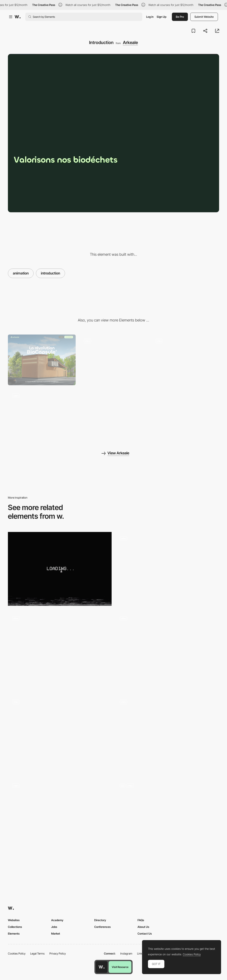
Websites (14, 920)
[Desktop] (42, 360)
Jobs (54, 927)
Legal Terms (37, 953)
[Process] (42, 415)
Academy (57, 920)
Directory (100, 920)
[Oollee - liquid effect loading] (167, 569)
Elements (14, 933)
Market (56, 933)
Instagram (126, 953)
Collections (15, 927)
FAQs (141, 920)
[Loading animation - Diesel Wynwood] (60, 569)
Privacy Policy (58, 953)
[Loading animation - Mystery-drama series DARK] (60, 732)
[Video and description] (113, 360)
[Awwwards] (18, 17)
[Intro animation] (167, 651)
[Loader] (167, 818)
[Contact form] (185, 360)
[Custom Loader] (167, 734)
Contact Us (145, 933)
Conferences (102, 927)
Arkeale (130, 42)
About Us (143, 927)
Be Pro (180, 17)
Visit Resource (120, 967)
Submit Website (204, 17)
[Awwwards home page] (102, 967)
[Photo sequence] (60, 651)
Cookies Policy (17, 953)
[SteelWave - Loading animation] (60, 816)
